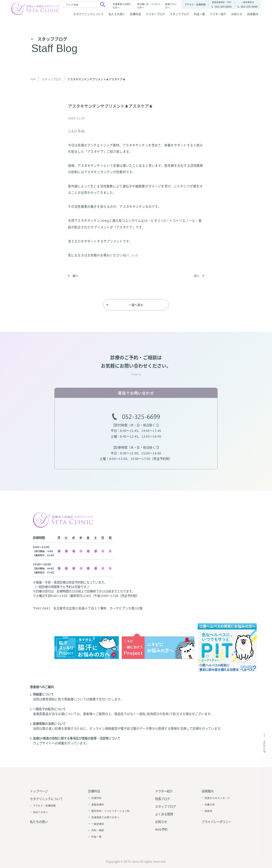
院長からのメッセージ (217, 798)
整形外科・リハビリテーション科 (110, 811)
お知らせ (237, 14)
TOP (33, 79)
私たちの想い (117, 14)
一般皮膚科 (98, 824)
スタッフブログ (179, 14)
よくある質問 (164, 814)
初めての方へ (41, 812)
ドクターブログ (155, 14)
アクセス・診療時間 (44, 806)
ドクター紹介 (218, 14)
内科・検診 (98, 830)
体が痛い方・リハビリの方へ (149, 6)
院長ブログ (163, 799)
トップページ (39, 791)
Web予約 (161, 829)
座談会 (208, 811)
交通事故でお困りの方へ (122, 6)
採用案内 (253, 14)
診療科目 (136, 14)
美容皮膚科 (98, 804)
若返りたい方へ (171, 6)
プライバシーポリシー (217, 822)
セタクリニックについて (89, 14)
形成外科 (96, 798)
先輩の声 (210, 804)
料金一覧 (200, 14)
